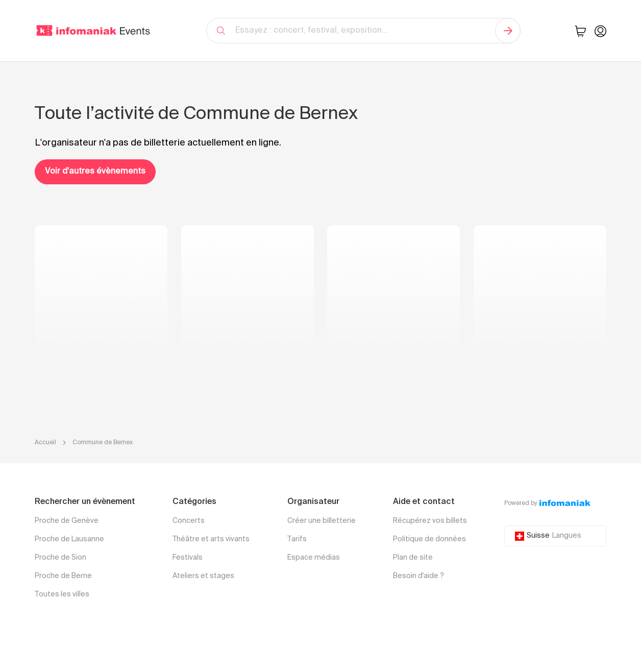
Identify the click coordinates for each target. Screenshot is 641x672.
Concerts (189, 521)
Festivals (188, 558)
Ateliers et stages (203, 576)
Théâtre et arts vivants (211, 539)
